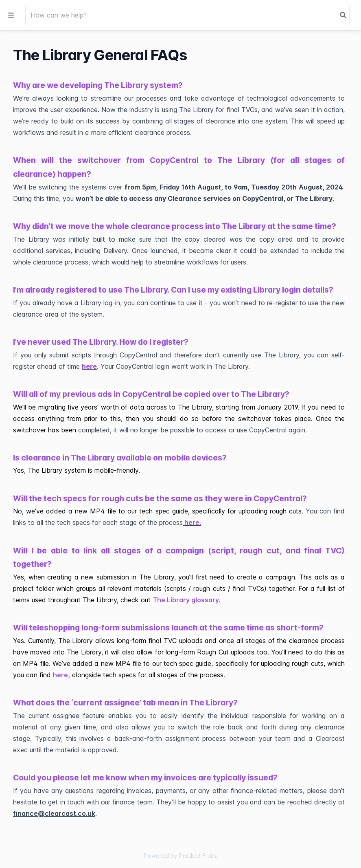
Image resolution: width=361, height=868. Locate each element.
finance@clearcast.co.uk (54, 813)
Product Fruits (198, 856)
